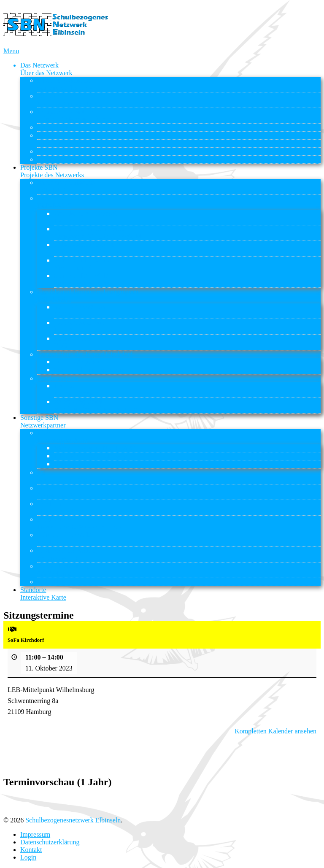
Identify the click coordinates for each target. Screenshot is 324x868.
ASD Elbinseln (57, 127)
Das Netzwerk (46, 69)
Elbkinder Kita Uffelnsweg (90, 456)
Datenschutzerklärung (50, 842)
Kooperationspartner (76, 115)
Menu (11, 51)
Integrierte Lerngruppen (69, 202)
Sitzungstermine (59, 143)
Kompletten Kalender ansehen (275, 731)
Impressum (35, 834)
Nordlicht (60, 507)
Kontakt (48, 159)
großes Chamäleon (79, 326)
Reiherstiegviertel (96, 405)
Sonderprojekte (58, 378)
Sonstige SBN (43, 421)
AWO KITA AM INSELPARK (95, 448)
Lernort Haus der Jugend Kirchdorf (85, 354)
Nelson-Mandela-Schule (88, 248)
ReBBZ (47, 135)
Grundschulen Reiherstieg (98, 233)
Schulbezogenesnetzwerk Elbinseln (73, 820)
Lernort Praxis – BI (80, 342)
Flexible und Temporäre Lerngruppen (88, 296)
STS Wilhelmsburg (63, 570)
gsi (78, 476)
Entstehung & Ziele (65, 84)
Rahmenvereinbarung (66, 186)
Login (28, 857)
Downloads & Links (65, 151)
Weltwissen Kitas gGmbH (89, 464)
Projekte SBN (52, 171)
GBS (101, 492)
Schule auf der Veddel (84, 264)
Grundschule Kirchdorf (85, 217)
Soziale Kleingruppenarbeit (91, 370)
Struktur (71, 100)
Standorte (43, 594)
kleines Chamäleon (80, 311)
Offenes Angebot (77, 362)
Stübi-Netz (52, 582)
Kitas (62, 437)
